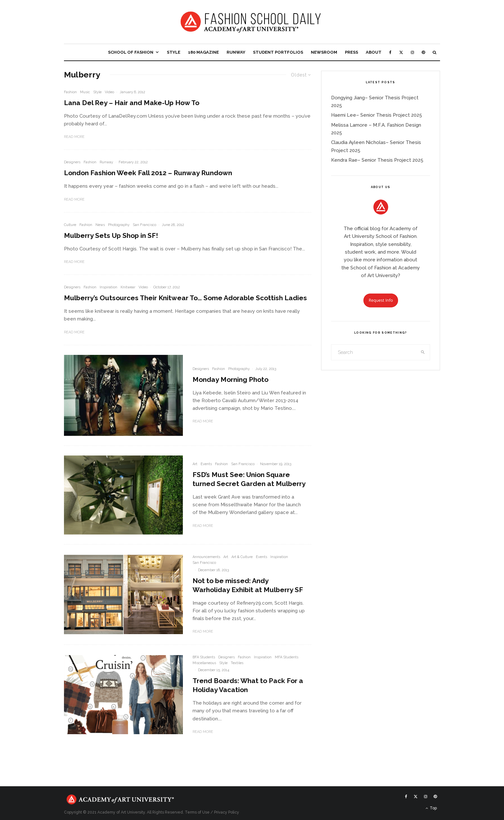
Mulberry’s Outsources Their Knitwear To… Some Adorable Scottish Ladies (185, 298)
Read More (74, 137)
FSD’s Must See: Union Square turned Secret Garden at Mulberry (249, 479)
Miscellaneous (204, 663)
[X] (401, 52)
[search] (423, 352)
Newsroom (324, 52)
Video (109, 92)
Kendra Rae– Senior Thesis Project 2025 (377, 160)
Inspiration (108, 287)
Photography (119, 225)
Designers (72, 162)
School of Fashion (131, 52)
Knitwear (128, 287)
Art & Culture (242, 557)
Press (351, 52)
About (374, 52)
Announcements (206, 557)
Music (85, 92)
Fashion (70, 92)
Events (206, 464)
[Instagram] (412, 52)
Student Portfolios (278, 52)
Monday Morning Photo (230, 379)
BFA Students (204, 657)
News (100, 225)
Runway (236, 52)
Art (195, 464)
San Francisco (144, 225)
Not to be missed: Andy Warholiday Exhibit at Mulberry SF (248, 585)
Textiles (237, 663)
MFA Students (287, 657)
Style (174, 52)
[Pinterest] (423, 52)
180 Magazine (203, 52)
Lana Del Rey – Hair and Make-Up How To (132, 103)
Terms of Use (197, 812)
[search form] (374, 352)
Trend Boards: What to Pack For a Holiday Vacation (248, 685)
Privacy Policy (227, 812)
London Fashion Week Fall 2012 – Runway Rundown (148, 173)
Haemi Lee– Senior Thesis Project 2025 (377, 115)
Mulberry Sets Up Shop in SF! (111, 235)
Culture (70, 225)
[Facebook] (390, 52)
